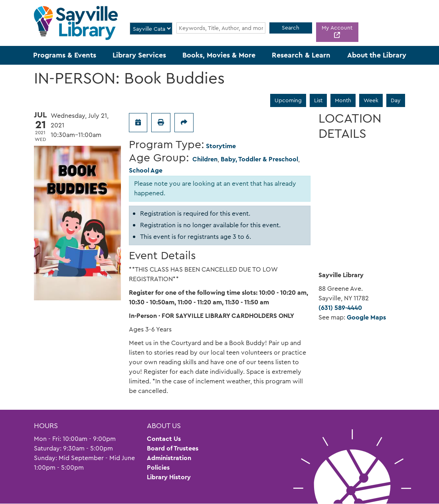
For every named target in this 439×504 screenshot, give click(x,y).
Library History (169, 477)
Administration (169, 458)
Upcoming (288, 100)
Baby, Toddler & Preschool (259, 159)
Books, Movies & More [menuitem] (219, 55)
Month (343, 100)
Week (371, 100)
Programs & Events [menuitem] (65, 55)
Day (396, 100)
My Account (337, 28)
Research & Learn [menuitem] (301, 55)
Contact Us (164, 439)
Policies (158, 467)
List (318, 100)
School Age (146, 170)
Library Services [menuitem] (139, 55)
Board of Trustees (173, 448)
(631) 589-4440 (340, 308)
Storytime (221, 146)
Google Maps (366, 317)
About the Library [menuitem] (377, 55)
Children (205, 159)
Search (291, 28)
